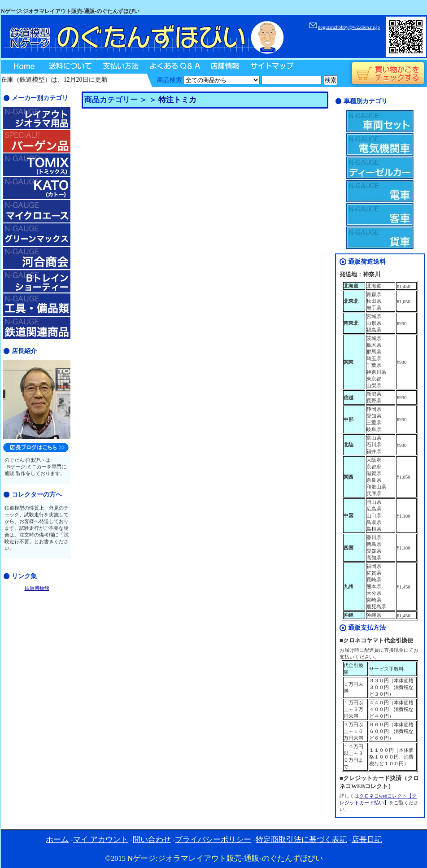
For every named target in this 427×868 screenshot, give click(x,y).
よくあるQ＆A (174, 67)
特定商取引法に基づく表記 (301, 840)
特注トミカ (177, 100)
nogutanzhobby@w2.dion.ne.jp (349, 27)
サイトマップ (271, 67)
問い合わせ (152, 840)
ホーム (57, 840)
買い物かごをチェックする (388, 74)
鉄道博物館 (37, 588)
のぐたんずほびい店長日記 (36, 447)
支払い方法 (120, 67)
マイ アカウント (101, 840)
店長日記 (367, 840)
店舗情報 (224, 67)
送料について (70, 67)
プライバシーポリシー (213, 840)
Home (22, 67)
